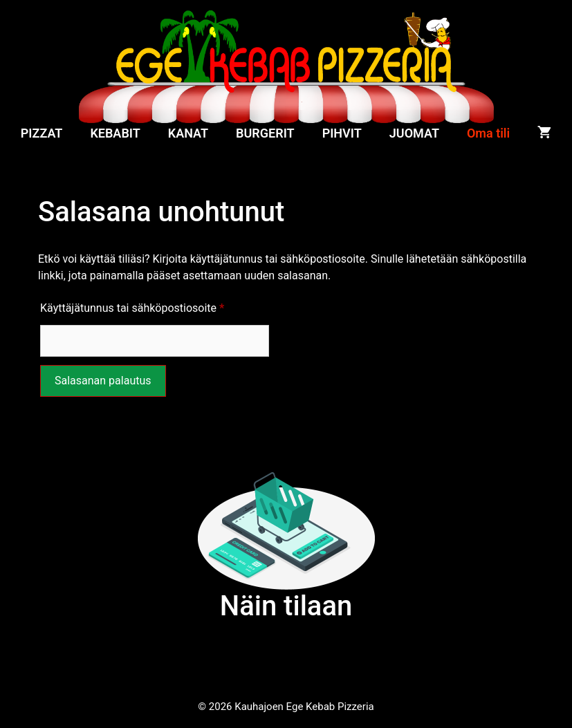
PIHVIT (342, 133)
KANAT (188, 133)
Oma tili (488, 133)
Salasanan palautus (103, 381)
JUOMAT (414, 133)
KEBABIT (115, 133)
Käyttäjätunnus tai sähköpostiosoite (132, 306)
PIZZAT (42, 133)
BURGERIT (265, 133)
